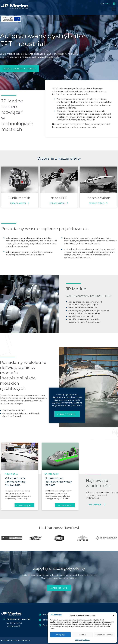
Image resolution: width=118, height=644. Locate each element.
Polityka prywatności (82, 640)
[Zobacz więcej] (28, 203)
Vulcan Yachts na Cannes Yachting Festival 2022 (15, 482)
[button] (113, 615)
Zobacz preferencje (104, 635)
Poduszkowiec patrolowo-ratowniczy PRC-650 (59, 482)
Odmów (82, 635)
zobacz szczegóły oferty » (20, 69)
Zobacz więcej (18, 203)
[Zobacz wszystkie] (105, 505)
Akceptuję (60, 635)
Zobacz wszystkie (95, 504)
